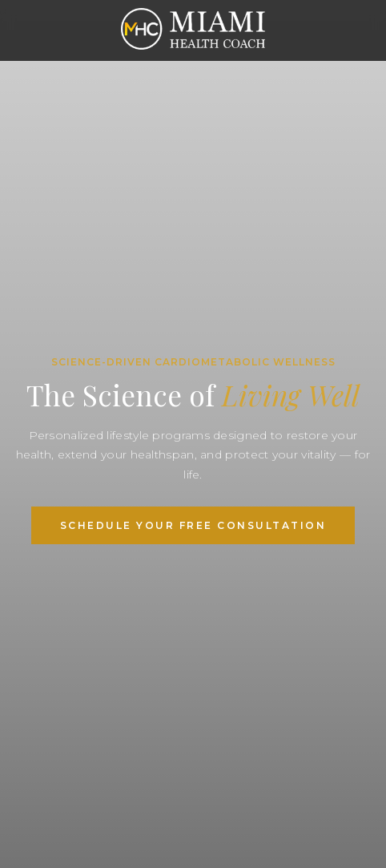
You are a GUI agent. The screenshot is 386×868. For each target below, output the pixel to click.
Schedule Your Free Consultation (193, 525)
